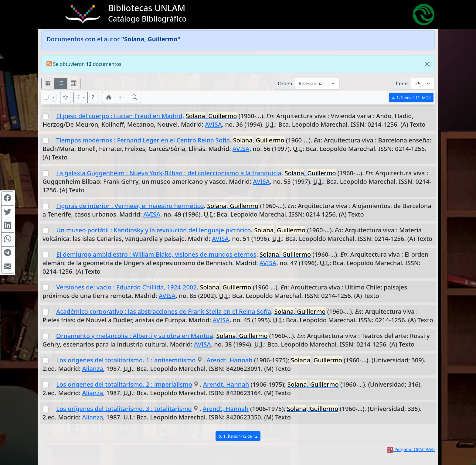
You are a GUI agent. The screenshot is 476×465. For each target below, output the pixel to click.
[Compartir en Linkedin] (8, 226)
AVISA (213, 124)
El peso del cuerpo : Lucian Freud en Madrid (119, 116)
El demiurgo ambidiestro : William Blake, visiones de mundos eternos (156, 254)
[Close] (427, 64)
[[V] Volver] (122, 97)
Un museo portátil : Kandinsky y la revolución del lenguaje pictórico (153, 230)
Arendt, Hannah (229, 360)
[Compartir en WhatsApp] (8, 239)
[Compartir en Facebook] (8, 198)
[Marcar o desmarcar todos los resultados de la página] (46, 97)
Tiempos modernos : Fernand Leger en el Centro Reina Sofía (143, 140)
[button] (93, 97)
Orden (285, 84)
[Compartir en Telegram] (8, 253)
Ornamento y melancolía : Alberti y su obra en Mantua (135, 336)
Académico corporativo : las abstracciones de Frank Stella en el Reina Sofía (164, 311)
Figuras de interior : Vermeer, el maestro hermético (130, 206)
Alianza (93, 369)
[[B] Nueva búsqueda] (134, 97)
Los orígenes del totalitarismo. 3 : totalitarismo (124, 409)
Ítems (402, 84)
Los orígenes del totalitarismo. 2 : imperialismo (124, 384)
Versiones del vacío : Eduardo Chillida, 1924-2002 (126, 287)
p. (411, 97)
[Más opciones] (81, 97)
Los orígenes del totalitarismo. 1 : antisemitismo (126, 360)
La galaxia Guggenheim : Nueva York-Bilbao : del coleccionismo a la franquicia (169, 173)
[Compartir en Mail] (8, 267)
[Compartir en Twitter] (8, 212)
